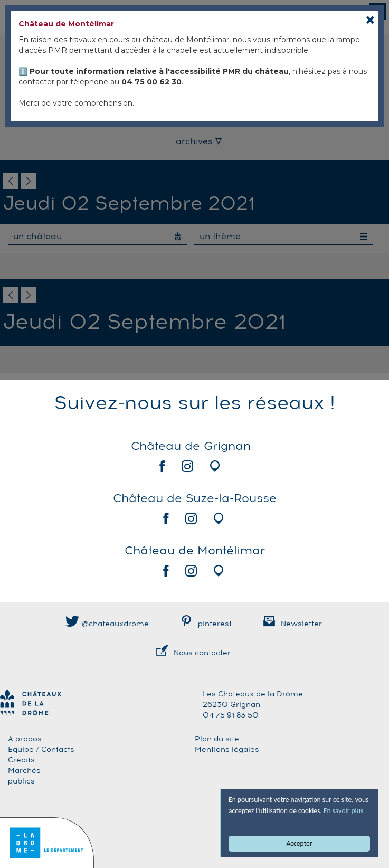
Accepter (300, 843)
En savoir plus (343, 811)
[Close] (370, 20)
